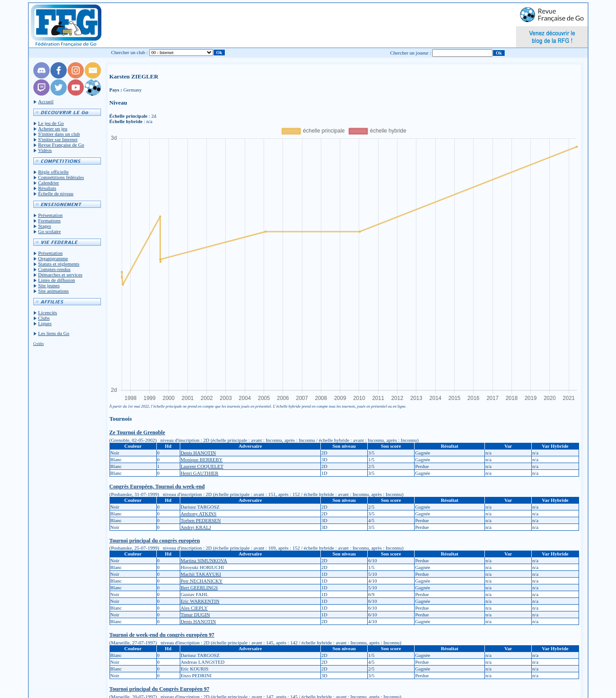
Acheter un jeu (53, 129)
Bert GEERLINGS (199, 588)
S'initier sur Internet (58, 139)
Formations (50, 220)
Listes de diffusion (57, 280)
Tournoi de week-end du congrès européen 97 (162, 635)
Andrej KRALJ (196, 527)
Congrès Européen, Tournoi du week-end (157, 487)
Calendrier (49, 183)
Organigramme (53, 258)
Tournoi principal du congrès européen (155, 541)
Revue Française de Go (61, 145)
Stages (45, 226)
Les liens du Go (54, 333)
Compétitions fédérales (61, 177)
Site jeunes (49, 285)
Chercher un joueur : (411, 53)
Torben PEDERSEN (201, 520)
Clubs (44, 318)
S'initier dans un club (59, 134)
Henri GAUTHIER (200, 473)
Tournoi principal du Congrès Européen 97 (160, 689)
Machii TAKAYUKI (201, 574)
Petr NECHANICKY (202, 581)
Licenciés (48, 312)
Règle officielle (54, 172)
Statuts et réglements (59, 264)
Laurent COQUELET (202, 466)
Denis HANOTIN (198, 453)
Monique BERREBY (202, 459)
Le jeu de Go (51, 123)
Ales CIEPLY (194, 608)
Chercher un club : (129, 52)
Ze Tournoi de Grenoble (137, 432)
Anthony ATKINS (199, 514)
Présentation (50, 215)
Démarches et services (60, 275)
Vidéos (45, 150)
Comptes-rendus (55, 269)
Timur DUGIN (195, 615)
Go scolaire (50, 231)
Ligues (45, 323)
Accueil (46, 101)
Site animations (54, 291)
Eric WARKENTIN (200, 601)
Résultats (47, 188)
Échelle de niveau (56, 193)
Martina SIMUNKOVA (204, 560)
